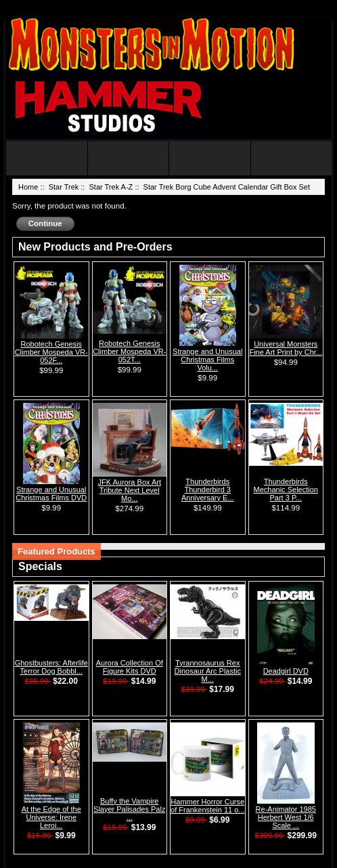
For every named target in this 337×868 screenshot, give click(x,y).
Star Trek (64, 187)
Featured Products (57, 551)
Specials (40, 566)
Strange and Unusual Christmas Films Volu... (207, 360)
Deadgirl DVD (286, 671)
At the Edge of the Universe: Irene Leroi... (51, 817)
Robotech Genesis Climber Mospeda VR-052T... (129, 351)
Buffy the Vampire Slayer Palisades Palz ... (129, 809)
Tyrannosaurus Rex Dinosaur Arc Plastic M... (208, 671)
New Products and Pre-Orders (95, 247)
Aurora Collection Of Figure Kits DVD (130, 667)
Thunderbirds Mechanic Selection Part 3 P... (286, 490)
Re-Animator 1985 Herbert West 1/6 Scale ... (286, 817)
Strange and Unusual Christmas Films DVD (51, 494)
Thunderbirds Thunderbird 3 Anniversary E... (208, 490)
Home (28, 187)
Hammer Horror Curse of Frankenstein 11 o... (207, 806)
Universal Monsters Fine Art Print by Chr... (286, 348)
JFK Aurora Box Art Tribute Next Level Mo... (129, 490)
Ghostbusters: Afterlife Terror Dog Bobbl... (51, 667)
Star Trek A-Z (111, 187)
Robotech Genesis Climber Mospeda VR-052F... (51, 352)
